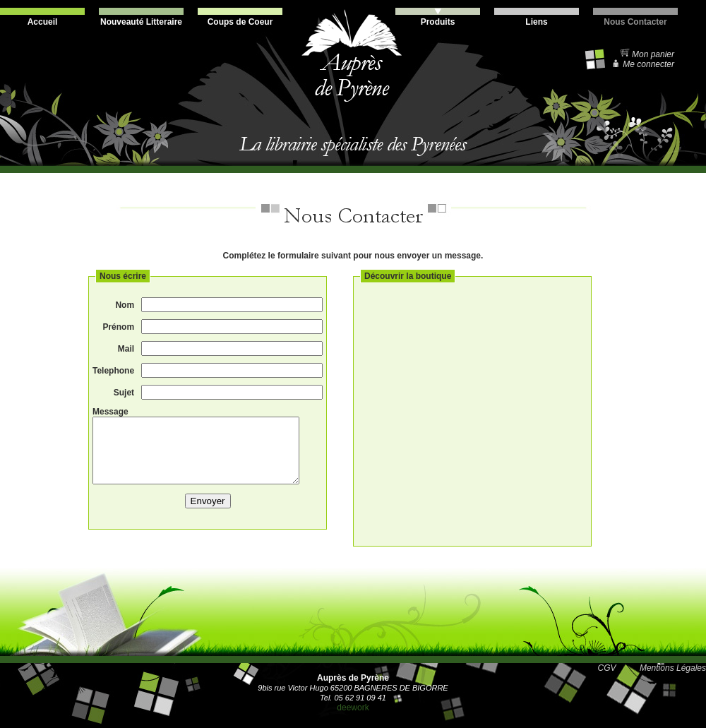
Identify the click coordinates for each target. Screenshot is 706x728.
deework (353, 708)
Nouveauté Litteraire (141, 17)
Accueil (42, 17)
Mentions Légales (673, 668)
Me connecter (643, 64)
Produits (438, 17)
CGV (607, 668)
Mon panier (647, 54)
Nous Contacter (635, 17)
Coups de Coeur (240, 17)
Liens (537, 17)
